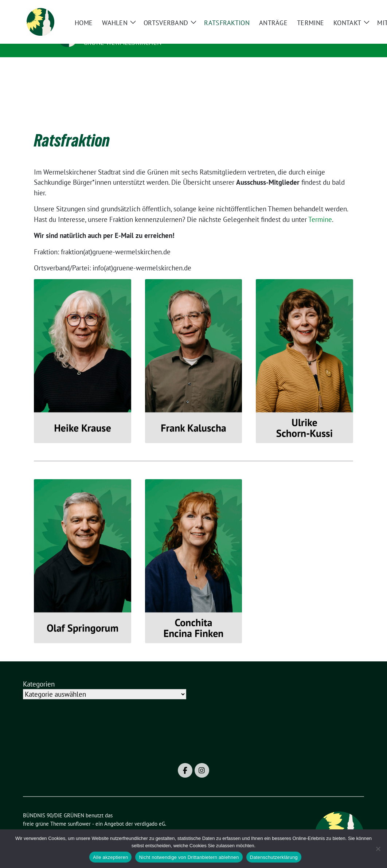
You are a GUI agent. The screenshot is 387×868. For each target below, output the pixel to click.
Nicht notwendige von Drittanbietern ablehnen (189, 857)
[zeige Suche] (351, 9)
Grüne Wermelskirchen (122, 42)
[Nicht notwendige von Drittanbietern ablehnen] (378, 849)
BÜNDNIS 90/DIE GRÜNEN (128, 32)
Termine (320, 208)
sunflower (79, 812)
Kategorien (39, 673)
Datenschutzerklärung (274, 857)
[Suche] (341, 9)
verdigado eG (150, 812)
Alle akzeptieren (111, 857)
